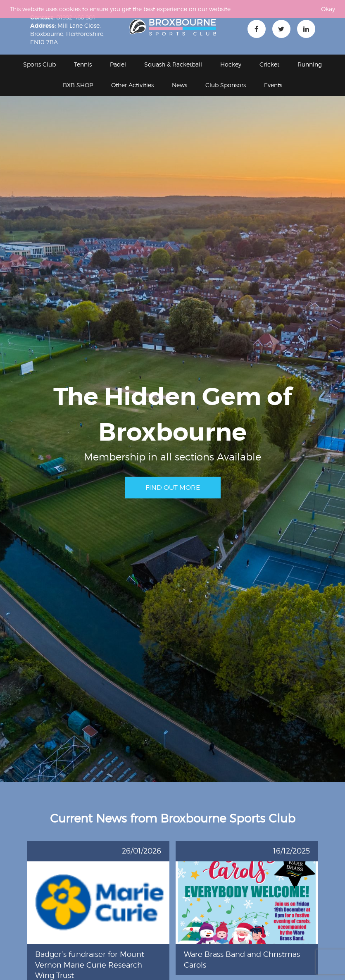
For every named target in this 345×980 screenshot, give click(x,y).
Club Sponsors (226, 85)
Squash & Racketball (173, 64)
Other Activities (132, 85)
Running (310, 64)
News (180, 85)
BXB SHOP (78, 85)
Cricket (269, 64)
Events (273, 85)
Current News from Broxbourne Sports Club (173, 818)
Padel (118, 64)
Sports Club (39, 64)
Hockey (231, 64)
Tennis (83, 64)
